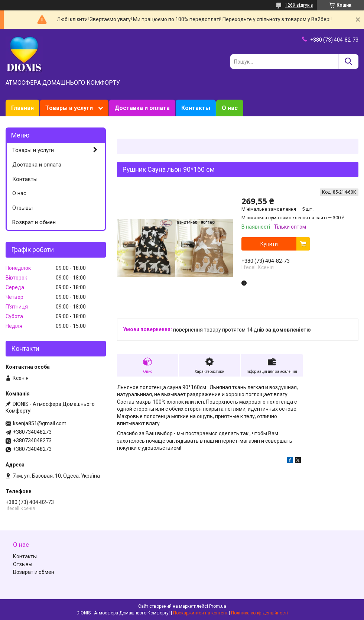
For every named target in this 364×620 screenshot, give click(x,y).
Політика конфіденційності (259, 613)
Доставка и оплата (142, 108)
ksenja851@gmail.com (40, 423)
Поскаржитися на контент (200, 613)
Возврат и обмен (34, 222)
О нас (230, 108)
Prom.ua (218, 606)
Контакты (196, 108)
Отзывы (22, 208)
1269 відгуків (299, 5)
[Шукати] (348, 62)
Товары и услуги (69, 108)
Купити (269, 244)
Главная (22, 108)
